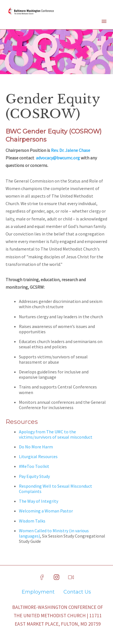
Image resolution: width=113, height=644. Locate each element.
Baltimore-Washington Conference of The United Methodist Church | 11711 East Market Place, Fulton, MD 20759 (58, 616)
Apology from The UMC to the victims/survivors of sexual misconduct (56, 434)
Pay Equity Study (34, 476)
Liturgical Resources (38, 456)
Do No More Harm (36, 447)
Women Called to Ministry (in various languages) (54, 533)
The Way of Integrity (39, 501)
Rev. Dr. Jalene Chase (71, 150)
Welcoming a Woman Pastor (46, 511)
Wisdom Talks (32, 521)
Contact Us (77, 592)
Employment (38, 592)
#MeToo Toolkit (34, 466)
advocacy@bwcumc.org (58, 158)
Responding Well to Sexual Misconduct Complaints (56, 489)
